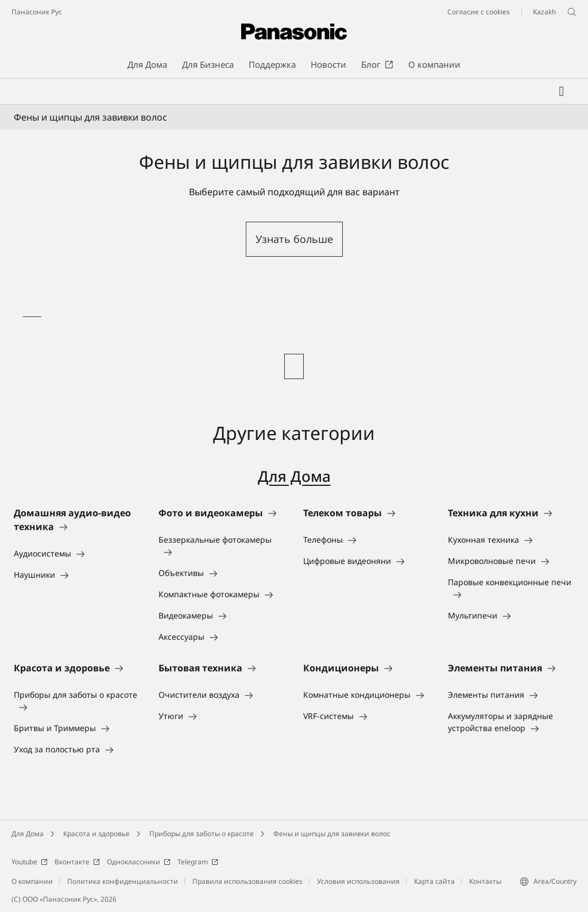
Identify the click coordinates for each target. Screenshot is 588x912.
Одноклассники (139, 862)
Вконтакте (77, 862)
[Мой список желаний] (562, 91)
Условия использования (358, 881)
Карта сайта (434, 881)
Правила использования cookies (247, 881)
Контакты (485, 881)
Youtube (30, 862)
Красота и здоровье (96, 834)
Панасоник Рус (37, 12)
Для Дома (294, 476)
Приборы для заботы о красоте (202, 834)
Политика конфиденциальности (123, 881)
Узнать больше (294, 239)
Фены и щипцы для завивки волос (332, 834)
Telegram (198, 862)
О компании (32, 881)
